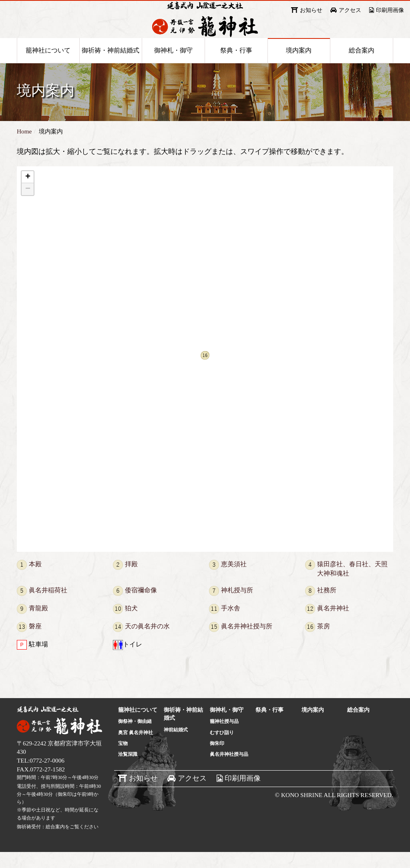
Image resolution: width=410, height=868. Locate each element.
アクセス (350, 10)
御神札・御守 (173, 65)
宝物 (123, 759)
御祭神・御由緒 (135, 737)
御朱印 (217, 759)
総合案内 (362, 65)
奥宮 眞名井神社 (136, 749)
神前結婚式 (176, 746)
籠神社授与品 (224, 737)
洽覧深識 (128, 770)
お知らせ (311, 10)
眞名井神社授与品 (229, 770)
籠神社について (48, 65)
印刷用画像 (390, 10)
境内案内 (299, 65)
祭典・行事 (236, 65)
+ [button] (28, 193)
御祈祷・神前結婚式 (111, 65)
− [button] (28, 205)
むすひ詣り (222, 749)
